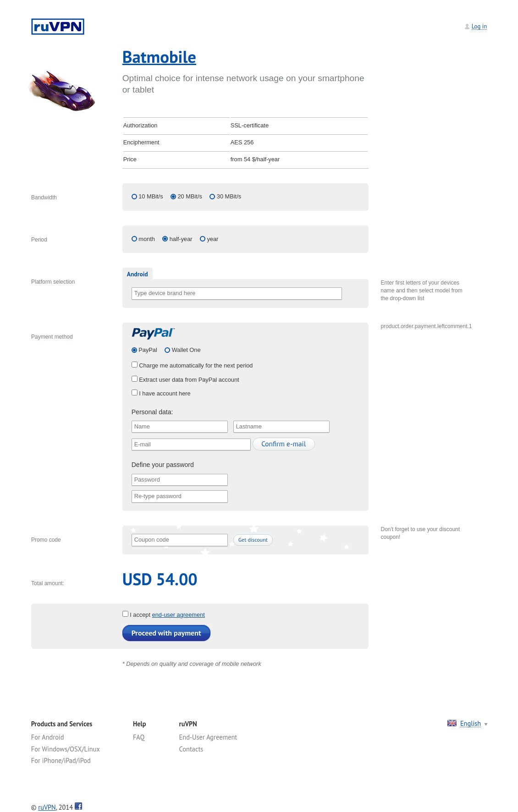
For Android (48, 737)
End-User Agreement (208, 737)
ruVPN (47, 807)
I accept (137, 615)
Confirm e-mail (284, 444)
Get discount (253, 540)
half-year (181, 239)
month (147, 239)
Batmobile (159, 57)
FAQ (139, 737)
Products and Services (62, 724)
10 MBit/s (151, 196)
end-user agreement (179, 615)
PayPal (147, 350)
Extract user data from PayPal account (185, 380)
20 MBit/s (190, 196)
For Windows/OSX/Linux (66, 749)
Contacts (191, 749)
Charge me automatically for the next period (192, 365)
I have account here (161, 393)
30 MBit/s (229, 196)
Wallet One (185, 350)
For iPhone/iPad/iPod (61, 760)
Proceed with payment (166, 633)
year (212, 239)
